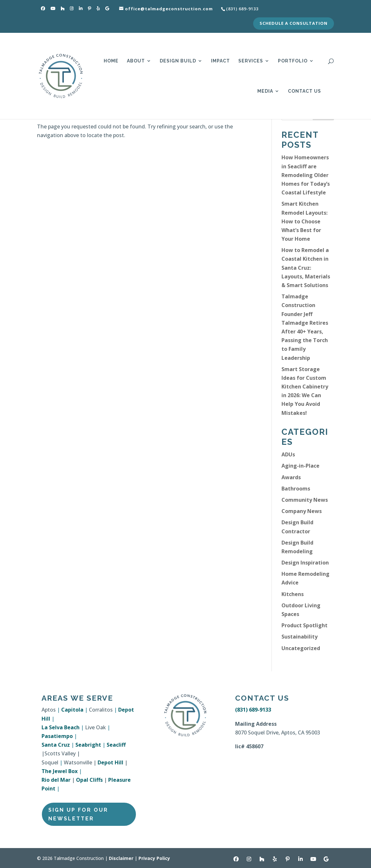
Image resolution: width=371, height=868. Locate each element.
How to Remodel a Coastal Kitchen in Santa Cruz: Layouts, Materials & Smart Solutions (306, 268)
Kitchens (293, 594)
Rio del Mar (56, 780)
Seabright (88, 745)
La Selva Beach (61, 727)
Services (251, 61)
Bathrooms (296, 489)
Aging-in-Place (300, 466)
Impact (220, 61)
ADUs (288, 454)
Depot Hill (110, 762)
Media (265, 91)
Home (111, 61)
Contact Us (304, 91)
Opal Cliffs (89, 780)
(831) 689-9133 (253, 710)
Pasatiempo (57, 736)
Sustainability (300, 637)
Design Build (178, 61)
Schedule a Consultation (294, 24)
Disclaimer (121, 858)
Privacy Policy (154, 858)
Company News (302, 511)
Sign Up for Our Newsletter (78, 814)
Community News (305, 500)
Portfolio (293, 61)
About (136, 61)
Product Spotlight (304, 625)
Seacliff (116, 745)
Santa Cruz (56, 745)
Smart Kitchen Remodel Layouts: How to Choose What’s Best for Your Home (304, 221)
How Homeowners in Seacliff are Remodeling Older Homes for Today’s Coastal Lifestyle (306, 175)
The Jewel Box (60, 771)
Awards (291, 477)
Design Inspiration (305, 563)
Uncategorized (301, 648)
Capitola (72, 710)
